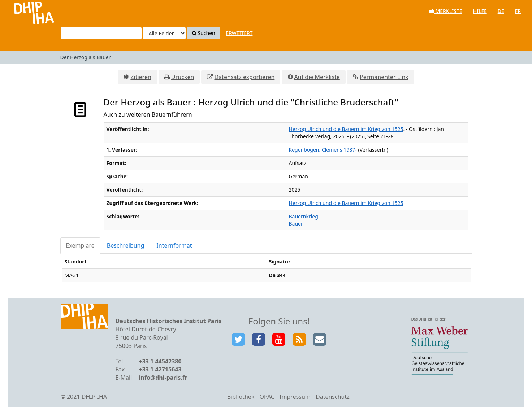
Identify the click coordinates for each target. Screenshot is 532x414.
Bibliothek (241, 397)
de (501, 11)
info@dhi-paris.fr (163, 378)
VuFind (25, 11)
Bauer (296, 224)
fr (518, 11)
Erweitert (239, 33)
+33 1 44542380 (160, 361)
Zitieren (141, 77)
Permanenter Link (384, 77)
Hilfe (480, 11)
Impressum (295, 397)
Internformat (174, 245)
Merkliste (446, 11)
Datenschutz (333, 397)
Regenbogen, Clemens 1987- (323, 150)
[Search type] (164, 33)
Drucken (183, 77)
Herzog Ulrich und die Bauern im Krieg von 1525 (346, 129)
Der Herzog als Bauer (86, 57)
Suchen (204, 33)
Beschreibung (126, 245)
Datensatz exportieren (244, 77)
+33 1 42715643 (160, 369)
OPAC (267, 397)
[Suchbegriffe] (101, 33)
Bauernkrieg (304, 216)
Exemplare (80, 245)
